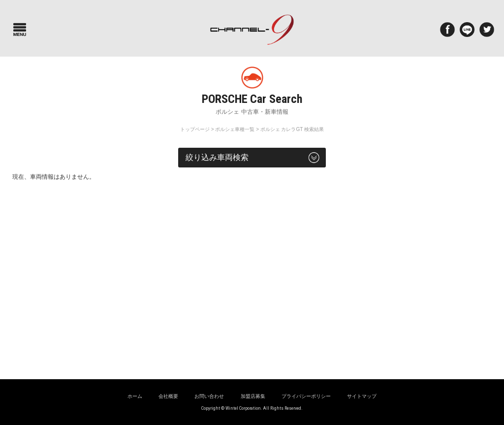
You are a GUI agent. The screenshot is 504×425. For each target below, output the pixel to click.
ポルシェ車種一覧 (235, 129)
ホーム (135, 396)
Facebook (447, 30)
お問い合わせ (209, 396)
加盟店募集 (253, 396)
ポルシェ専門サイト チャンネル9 (252, 30)
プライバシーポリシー (306, 396)
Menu (20, 30)
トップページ (195, 129)
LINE (467, 30)
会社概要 (168, 396)
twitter (487, 30)
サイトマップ (362, 396)
